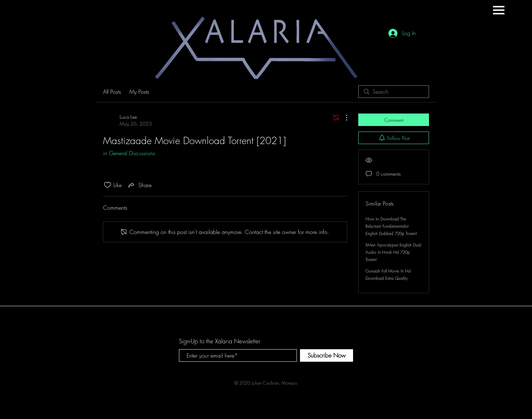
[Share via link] (139, 185)
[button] (499, 10)
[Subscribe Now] (327, 355)
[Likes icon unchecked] (108, 185)
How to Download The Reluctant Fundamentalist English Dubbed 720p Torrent (391, 226)
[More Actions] (343, 118)
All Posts (112, 92)
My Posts (139, 92)
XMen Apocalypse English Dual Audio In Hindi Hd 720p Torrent (393, 252)
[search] (394, 92)
